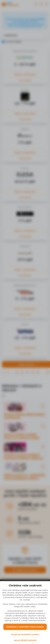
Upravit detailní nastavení (25, 640)
